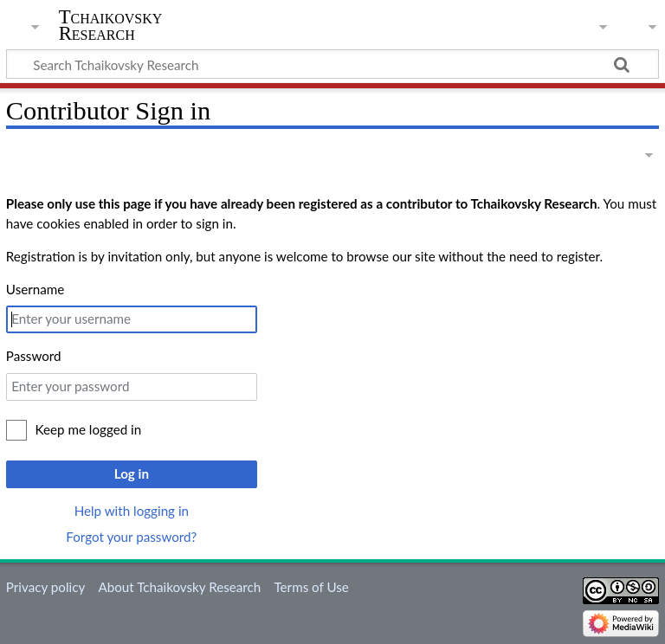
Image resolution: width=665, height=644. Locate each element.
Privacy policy (45, 587)
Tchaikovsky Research (111, 25)
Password (34, 356)
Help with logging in (132, 511)
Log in (132, 473)
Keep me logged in (89, 429)
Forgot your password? (131, 537)
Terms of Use (311, 587)
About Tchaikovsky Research (179, 587)
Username (35, 289)
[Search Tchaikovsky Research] (332, 64)
